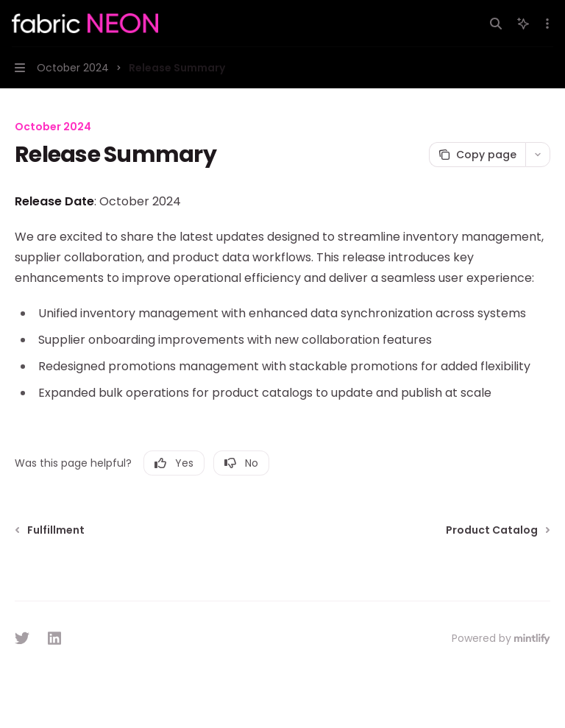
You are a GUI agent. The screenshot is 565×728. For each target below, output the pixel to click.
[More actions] (546, 24)
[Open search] (496, 24)
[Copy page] (477, 155)
